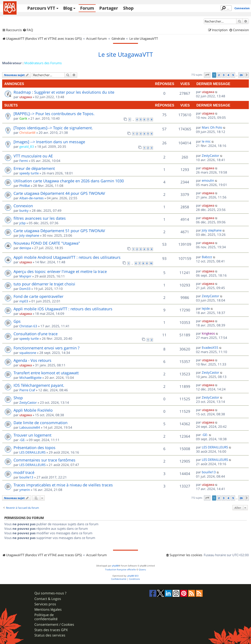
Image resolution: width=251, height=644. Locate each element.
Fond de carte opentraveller (38, 296)
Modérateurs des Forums (43, 63)
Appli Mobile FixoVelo (33, 410)
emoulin (208, 180)
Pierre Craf (27, 390)
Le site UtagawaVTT (125, 55)
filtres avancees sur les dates (40, 218)
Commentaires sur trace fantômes (44, 460)
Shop (128, 8)
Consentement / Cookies (54, 625)
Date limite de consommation (41, 423)
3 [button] (224, 75)
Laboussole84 (30, 427)
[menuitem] (28, 30)
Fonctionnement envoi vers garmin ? (47, 348)
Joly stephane (29, 235)
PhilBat (25, 186)
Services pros (45, 604)
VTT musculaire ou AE (33, 156)
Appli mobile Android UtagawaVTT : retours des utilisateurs (67, 257)
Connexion (242, 8)
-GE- (22, 440)
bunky (24, 210)
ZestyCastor (210, 155)
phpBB (115, 566)
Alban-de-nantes (31, 198)
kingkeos (208, 333)
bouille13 (26, 477)
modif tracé (24, 472)
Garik (23, 118)
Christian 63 (28, 326)
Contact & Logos (48, 599)
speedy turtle (29, 173)
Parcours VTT (41, 8)
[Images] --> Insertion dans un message (49, 142)
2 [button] (219, 75)
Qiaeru (142, 570)
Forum (87, 8)
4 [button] (228, 75)
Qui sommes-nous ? (50, 593)
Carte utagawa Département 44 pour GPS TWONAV (59, 193)
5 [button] (233, 75)
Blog (68, 8)
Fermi (24, 161)
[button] (207, 75)
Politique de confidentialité (46, 617)
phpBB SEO (133, 576)
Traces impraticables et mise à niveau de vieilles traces (63, 485)
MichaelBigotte (30, 378)
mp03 (24, 301)
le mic (206, 141)
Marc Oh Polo (212, 127)
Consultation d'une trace (36, 334)
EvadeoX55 (210, 347)
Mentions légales (48, 610)
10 (151, 263)
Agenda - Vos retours (32, 360)
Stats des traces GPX (51, 630)
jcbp (22, 223)
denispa (25, 248)
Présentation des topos (34, 448)
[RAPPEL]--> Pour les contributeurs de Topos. (54, 114)
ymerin (25, 490)
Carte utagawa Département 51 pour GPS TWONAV (59, 231)
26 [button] (241, 75)
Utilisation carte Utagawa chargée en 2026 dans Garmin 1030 (69, 181)
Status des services (50, 635)
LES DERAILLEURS (32, 452)
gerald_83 (27, 146)
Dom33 (25, 289)
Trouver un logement (32, 435)
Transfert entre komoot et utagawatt (46, 373)
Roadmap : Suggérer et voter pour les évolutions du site (64, 92)
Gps (17, 321)
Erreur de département (34, 168)
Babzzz (207, 257)
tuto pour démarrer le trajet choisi (44, 284)
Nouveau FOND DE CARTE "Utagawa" (47, 243)
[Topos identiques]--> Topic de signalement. (53, 128)
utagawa (26, 97)
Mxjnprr (25, 276)
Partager (109, 8)
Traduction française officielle (120, 570)
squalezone (28, 353)
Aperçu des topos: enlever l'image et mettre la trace (60, 271)
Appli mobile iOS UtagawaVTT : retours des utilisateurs (63, 309)
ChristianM (27, 132)
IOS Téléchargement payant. (39, 385)
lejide (206, 308)
